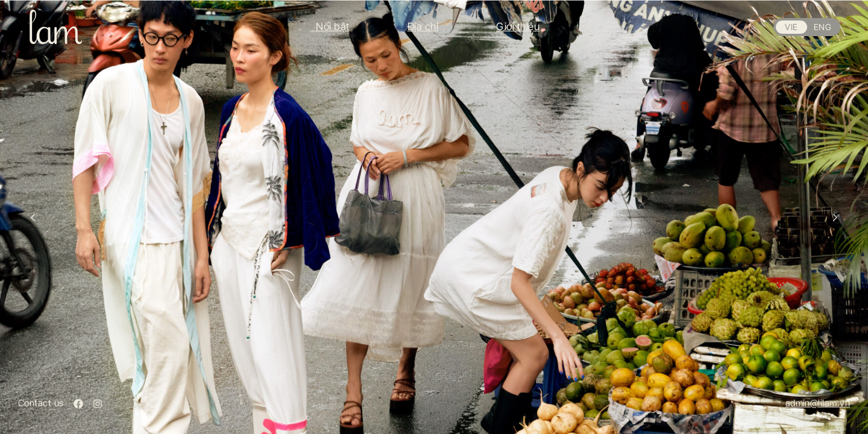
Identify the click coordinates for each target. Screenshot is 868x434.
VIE (791, 27)
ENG (822, 27)
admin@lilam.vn (818, 403)
